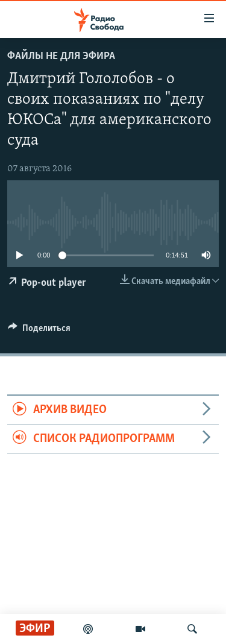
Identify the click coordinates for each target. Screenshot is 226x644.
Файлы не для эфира (61, 56)
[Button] (39, 331)
